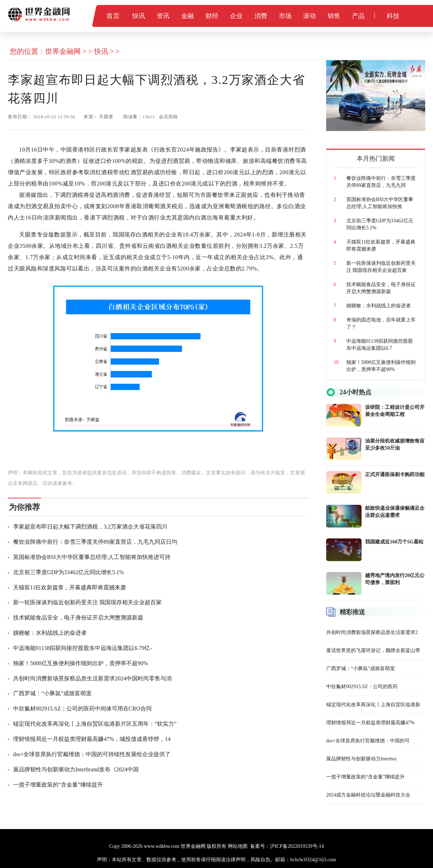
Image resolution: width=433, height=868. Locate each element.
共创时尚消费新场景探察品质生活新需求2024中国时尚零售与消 (92, 678)
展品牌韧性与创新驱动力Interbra (361, 759)
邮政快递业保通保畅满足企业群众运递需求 (395, 512)
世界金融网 (63, 51)
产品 (359, 16)
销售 (334, 16)
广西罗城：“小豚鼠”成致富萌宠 (52, 693)
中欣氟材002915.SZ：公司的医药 (362, 687)
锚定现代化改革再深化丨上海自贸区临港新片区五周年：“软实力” (95, 724)
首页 (113, 16)
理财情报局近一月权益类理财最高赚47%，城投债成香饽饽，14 (92, 739)
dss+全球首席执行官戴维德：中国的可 (368, 741)
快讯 (139, 16)
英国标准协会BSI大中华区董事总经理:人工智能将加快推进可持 (92, 557)
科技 (393, 16)
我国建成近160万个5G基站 (394, 542)
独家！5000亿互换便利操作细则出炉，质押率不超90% (80, 663)
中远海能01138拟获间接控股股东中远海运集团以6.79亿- (83, 648)
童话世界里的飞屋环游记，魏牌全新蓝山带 (373, 650)
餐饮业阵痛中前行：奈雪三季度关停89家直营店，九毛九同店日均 (95, 542)
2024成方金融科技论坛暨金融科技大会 (368, 795)
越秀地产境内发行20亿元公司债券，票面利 (395, 579)
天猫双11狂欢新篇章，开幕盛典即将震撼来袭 (70, 587)
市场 (285, 16)
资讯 (163, 16)
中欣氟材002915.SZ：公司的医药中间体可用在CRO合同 (82, 709)
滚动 (310, 16)
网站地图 (238, 846)
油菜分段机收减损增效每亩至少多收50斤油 (395, 444)
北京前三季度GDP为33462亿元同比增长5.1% (68, 572)
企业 (236, 16)
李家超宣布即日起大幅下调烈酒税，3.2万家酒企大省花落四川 (90, 527)
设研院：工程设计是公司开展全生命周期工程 (395, 411)
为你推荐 (24, 507)
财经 (212, 16)
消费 (261, 16)
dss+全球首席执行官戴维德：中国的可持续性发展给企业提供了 (92, 754)
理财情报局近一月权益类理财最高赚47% (370, 723)
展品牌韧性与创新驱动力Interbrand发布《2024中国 (76, 769)
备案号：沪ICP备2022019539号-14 (287, 846)
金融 (188, 16)
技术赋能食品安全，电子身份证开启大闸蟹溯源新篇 (78, 618)
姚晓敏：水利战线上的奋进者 (50, 633)
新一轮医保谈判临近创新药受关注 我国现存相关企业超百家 (87, 602)
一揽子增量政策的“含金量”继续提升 (58, 785)
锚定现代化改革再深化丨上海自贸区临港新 (373, 705)
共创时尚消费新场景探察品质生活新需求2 (372, 632)
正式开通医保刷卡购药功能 (395, 475)
